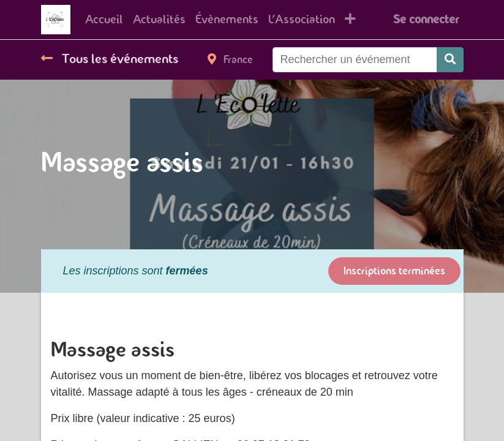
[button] (350, 20)
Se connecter (426, 19)
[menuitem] (104, 20)
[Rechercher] (450, 60)
